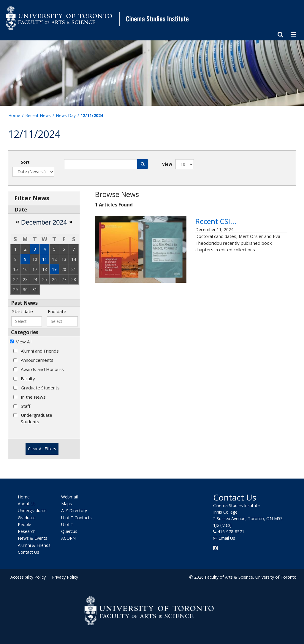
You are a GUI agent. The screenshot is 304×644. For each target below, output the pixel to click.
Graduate (27, 517)
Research (27, 531)
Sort (25, 162)
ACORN (68, 538)
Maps (66, 504)
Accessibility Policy (28, 577)
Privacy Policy (65, 577)
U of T (67, 524)
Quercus (69, 531)
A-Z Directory (74, 510)
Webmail (69, 497)
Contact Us (28, 552)
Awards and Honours (42, 369)
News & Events (33, 538)
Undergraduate (32, 510)
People (24, 524)
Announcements (37, 360)
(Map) (226, 525)
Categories (25, 332)
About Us (27, 504)
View (167, 164)
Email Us (227, 538)
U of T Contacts (76, 517)
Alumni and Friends (40, 351)
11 (45, 259)
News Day (66, 115)
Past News (24, 303)
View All (24, 342)
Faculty (28, 378)
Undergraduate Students (37, 418)
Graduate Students (40, 388)
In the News (33, 397)
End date (57, 311)
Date (21, 210)
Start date (23, 311)
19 (54, 269)
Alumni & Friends (34, 545)
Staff (26, 406)
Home (14, 115)
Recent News (38, 115)
